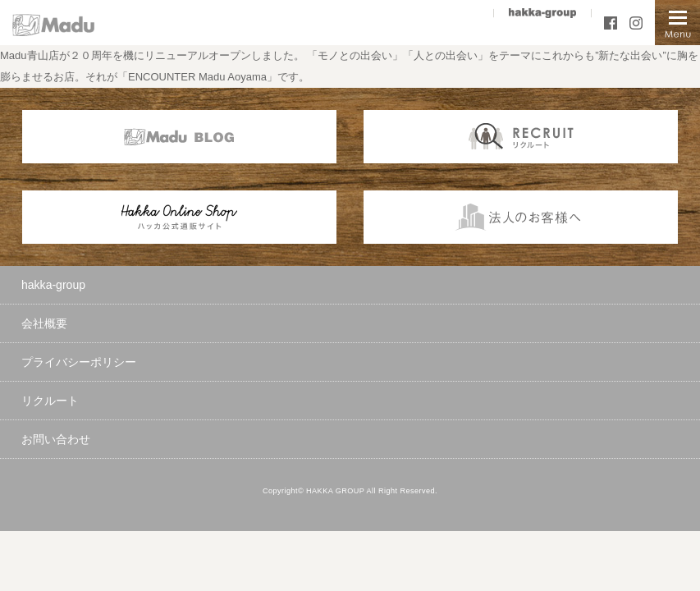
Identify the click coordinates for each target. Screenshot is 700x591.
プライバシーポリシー (79, 362)
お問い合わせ (56, 439)
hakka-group (53, 285)
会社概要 (44, 323)
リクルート (50, 401)
